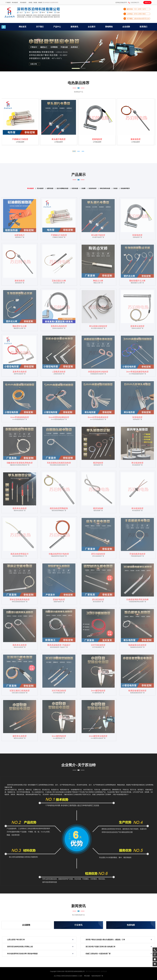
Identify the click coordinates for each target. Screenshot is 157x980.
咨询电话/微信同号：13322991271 (127, 3)
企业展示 (92, 27)
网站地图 (87, 976)
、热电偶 (39, 3)
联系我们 (143, 27)
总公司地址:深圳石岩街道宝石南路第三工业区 (68, 976)
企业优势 (126, 27)
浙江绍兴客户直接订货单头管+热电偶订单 (100, 947)
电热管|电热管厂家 (97, 976)
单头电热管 (15, 3)
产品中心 (57, 27)
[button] (12, 51)
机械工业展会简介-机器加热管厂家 (98, 954)
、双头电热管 (23, 3)
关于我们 (40, 27)
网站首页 (23, 27)
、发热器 (30, 3)
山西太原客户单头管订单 (16, 940)
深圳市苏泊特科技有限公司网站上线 (20, 947)
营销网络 (109, 27)
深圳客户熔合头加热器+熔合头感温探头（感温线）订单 (105, 940)
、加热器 (35, 3)
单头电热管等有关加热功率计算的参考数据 (22, 954)
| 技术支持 (104, 971)
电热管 (9, 3)
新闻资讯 (74, 27)
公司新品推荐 (21, 142)
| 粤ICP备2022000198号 (93, 971)
